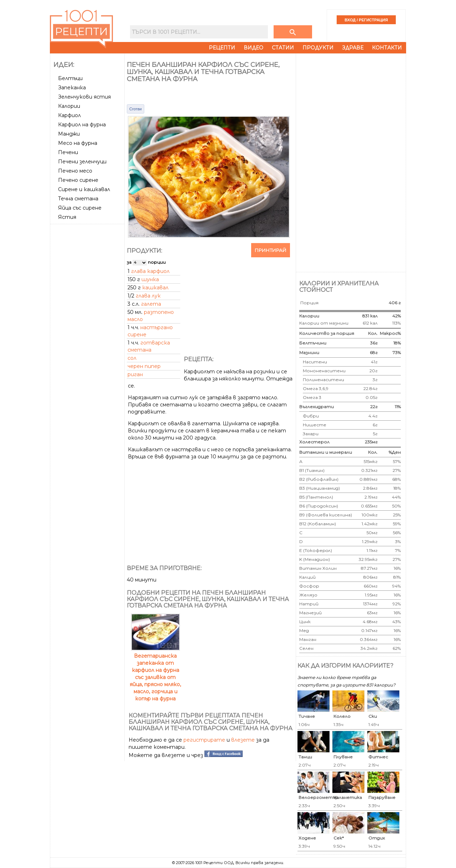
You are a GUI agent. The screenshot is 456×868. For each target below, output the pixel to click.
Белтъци (70, 78)
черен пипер (144, 366)
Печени (68, 152)
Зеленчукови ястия (84, 97)
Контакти (387, 48)
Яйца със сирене (80, 208)
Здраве (353, 48)
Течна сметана (78, 199)
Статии (283, 48)
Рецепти (222, 48)
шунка (150, 279)
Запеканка (72, 88)
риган (135, 374)
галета (151, 304)
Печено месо (75, 171)
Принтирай (271, 250)
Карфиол (69, 115)
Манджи (69, 134)
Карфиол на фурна (82, 125)
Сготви (136, 109)
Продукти (318, 48)
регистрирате (204, 740)
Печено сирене (78, 180)
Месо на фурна (78, 143)
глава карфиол (150, 271)
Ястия (67, 217)
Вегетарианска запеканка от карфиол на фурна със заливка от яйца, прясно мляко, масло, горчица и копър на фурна (155, 674)
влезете (243, 740)
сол (132, 358)
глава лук (148, 296)
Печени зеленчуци (82, 162)
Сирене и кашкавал (84, 189)
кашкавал (155, 288)
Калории (69, 106)
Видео (253, 48)
